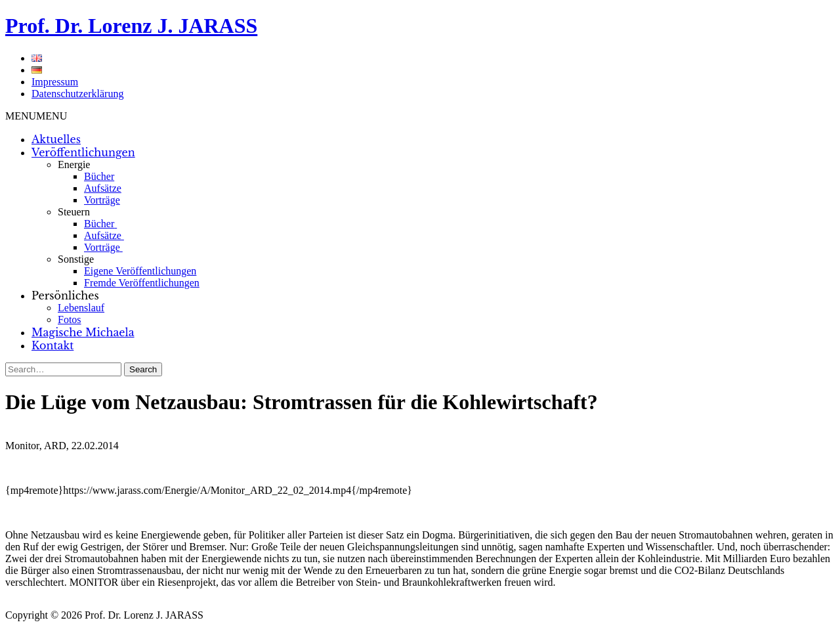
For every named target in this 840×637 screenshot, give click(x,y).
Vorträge (102, 200)
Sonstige (76, 259)
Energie (74, 165)
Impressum (55, 82)
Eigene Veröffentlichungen (140, 271)
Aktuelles (56, 139)
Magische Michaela (83, 332)
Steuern (74, 212)
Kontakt (52, 345)
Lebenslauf (81, 308)
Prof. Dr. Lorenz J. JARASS (131, 26)
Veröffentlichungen (83, 152)
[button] (36, 116)
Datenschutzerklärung (77, 94)
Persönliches (65, 296)
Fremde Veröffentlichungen (142, 283)
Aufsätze (103, 188)
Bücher (99, 176)
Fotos (70, 319)
